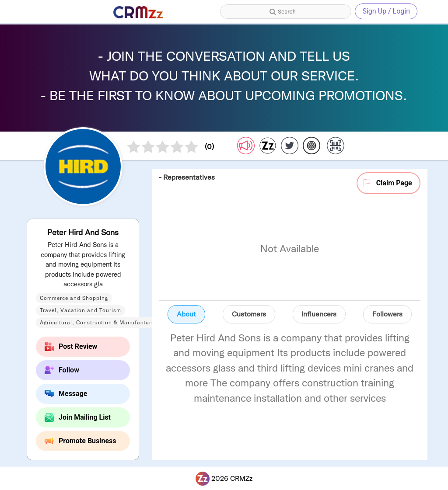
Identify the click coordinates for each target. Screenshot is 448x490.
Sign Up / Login (386, 11)
